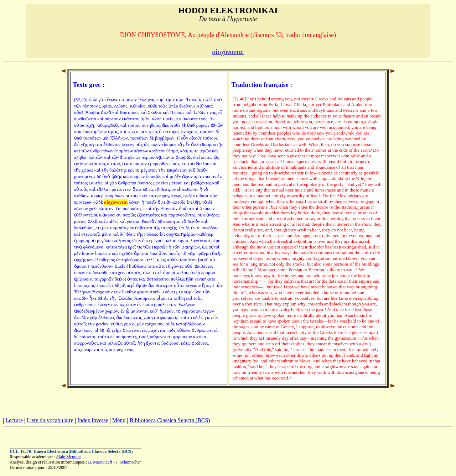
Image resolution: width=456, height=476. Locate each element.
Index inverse (93, 420)
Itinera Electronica (51, 451)
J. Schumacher (128, 462)
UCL (14, 451)
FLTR (26, 451)
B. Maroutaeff (100, 462)
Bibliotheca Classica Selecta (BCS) (170, 420)
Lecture (14, 420)
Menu (119, 420)
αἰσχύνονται (228, 52)
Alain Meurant (68, 457)
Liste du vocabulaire (50, 420)
